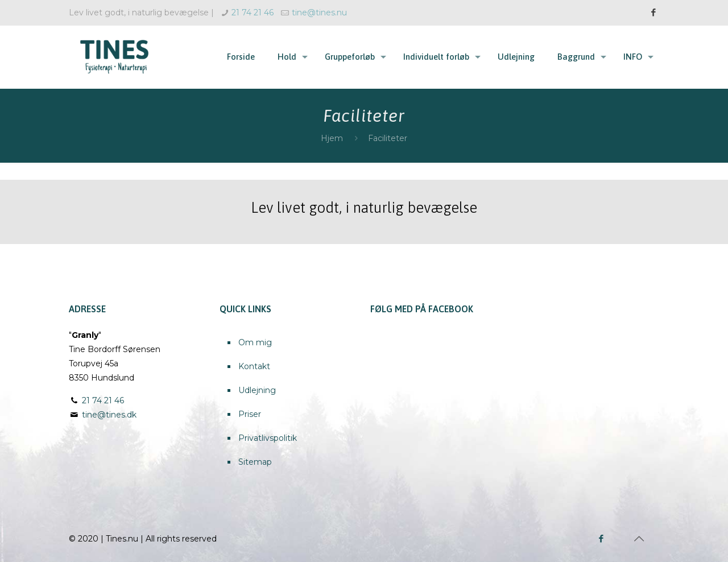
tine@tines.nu (319, 13)
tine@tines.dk (109, 415)
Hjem (332, 138)
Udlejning (257, 390)
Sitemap (255, 462)
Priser (250, 414)
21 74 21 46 (253, 13)
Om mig (255, 342)
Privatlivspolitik (268, 438)
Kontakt (254, 366)
